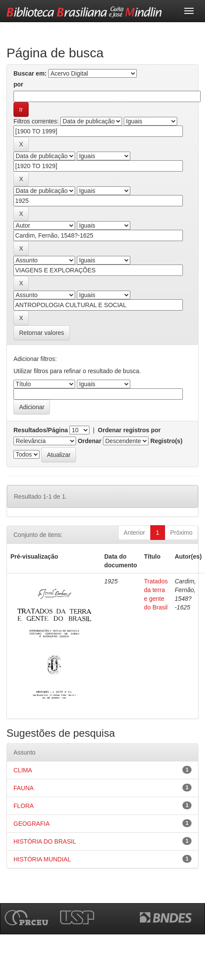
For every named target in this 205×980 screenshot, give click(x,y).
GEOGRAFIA (31, 824)
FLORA (24, 806)
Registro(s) (166, 441)
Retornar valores (42, 333)
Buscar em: (30, 73)
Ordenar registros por (129, 430)
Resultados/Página (41, 430)
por (18, 84)
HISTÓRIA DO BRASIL (45, 841)
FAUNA (24, 788)
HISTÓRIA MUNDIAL (42, 859)
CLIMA (23, 770)
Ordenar (89, 441)
